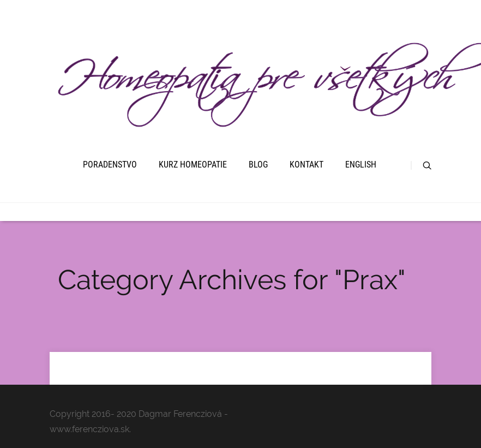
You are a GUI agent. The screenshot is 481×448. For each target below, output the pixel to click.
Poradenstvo (110, 165)
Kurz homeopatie (193, 165)
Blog (258, 165)
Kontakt (306, 165)
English (361, 165)
